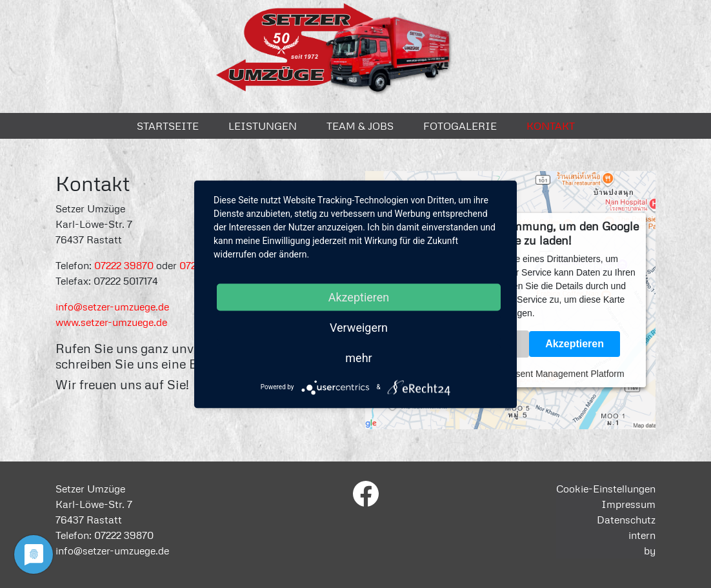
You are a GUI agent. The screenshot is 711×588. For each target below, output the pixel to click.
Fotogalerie (460, 126)
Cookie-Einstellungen (606, 489)
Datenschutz (626, 520)
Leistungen (263, 126)
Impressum (628, 504)
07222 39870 (124, 265)
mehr (358, 357)
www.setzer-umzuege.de (111, 322)
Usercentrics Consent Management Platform (535, 374)
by (650, 551)
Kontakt (551, 126)
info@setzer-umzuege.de (112, 307)
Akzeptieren (575, 344)
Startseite (168, 126)
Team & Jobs (360, 126)
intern (642, 535)
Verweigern (359, 327)
